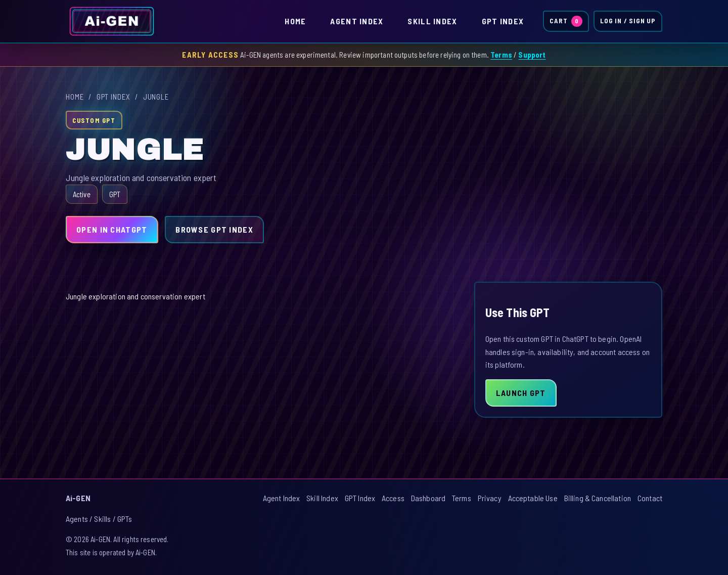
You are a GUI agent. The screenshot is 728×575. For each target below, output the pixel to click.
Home (295, 21)
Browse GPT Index (214, 229)
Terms (501, 55)
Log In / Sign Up (628, 21)
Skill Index (432, 21)
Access (393, 498)
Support (532, 55)
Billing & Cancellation (598, 498)
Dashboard (428, 498)
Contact (650, 498)
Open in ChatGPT (112, 229)
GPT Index (503, 21)
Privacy (490, 498)
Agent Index (357, 21)
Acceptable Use (533, 498)
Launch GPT (521, 393)
